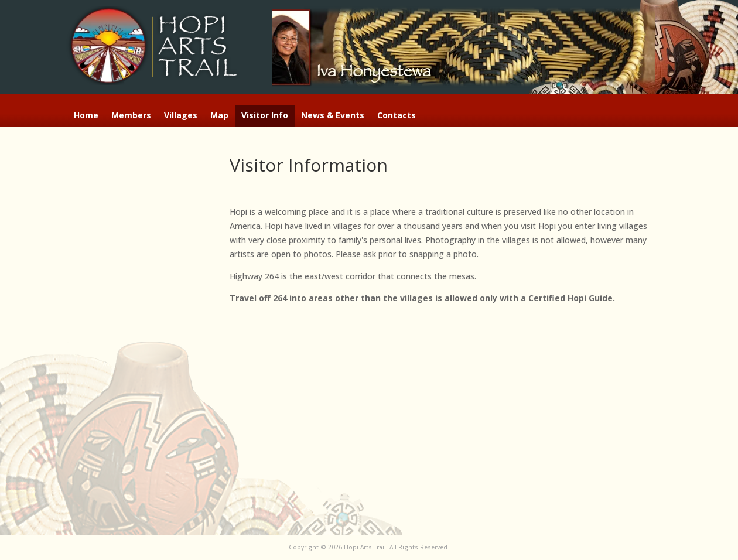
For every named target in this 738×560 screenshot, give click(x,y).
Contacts (397, 116)
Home (86, 116)
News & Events (333, 116)
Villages (181, 116)
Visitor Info (265, 116)
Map (219, 116)
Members (131, 116)
